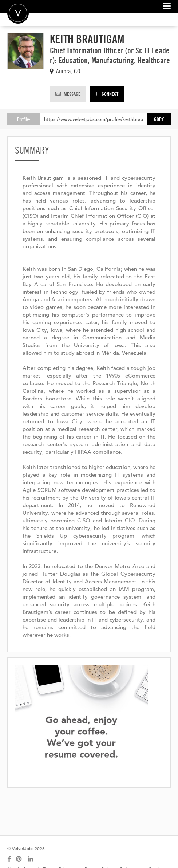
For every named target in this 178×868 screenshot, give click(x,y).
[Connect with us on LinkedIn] (31, 859)
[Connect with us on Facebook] (9, 859)
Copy (159, 119)
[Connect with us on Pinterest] (19, 859)
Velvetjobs (18, 13)
